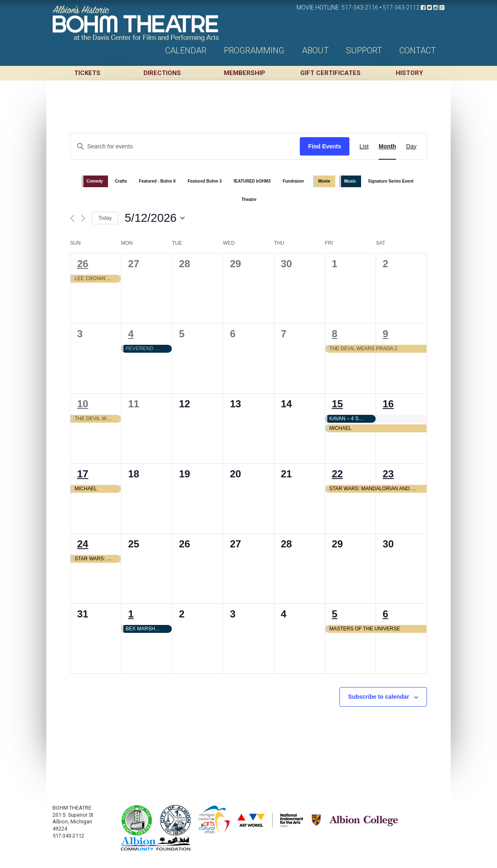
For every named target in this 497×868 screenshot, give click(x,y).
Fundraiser (294, 181)
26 (83, 264)
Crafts (121, 181)
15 (338, 404)
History (409, 73)
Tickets (87, 73)
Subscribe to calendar (379, 697)
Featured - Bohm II (157, 181)
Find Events (325, 146)
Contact (418, 50)
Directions (162, 73)
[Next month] (83, 218)
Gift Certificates (330, 73)
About (315, 50)
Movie (324, 181)
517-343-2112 (401, 8)
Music (350, 181)
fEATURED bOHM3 (252, 181)
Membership (245, 73)
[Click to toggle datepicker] (155, 218)
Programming (254, 50)
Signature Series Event (391, 181)
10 (83, 404)
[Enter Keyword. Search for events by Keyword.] (185, 147)
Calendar (186, 50)
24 (83, 544)
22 (338, 474)
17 (83, 474)
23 (388, 474)
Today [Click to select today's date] (105, 218)
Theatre (249, 199)
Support (364, 50)
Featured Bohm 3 (205, 181)
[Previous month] (72, 218)
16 (388, 404)
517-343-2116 (360, 8)
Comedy (94, 181)
